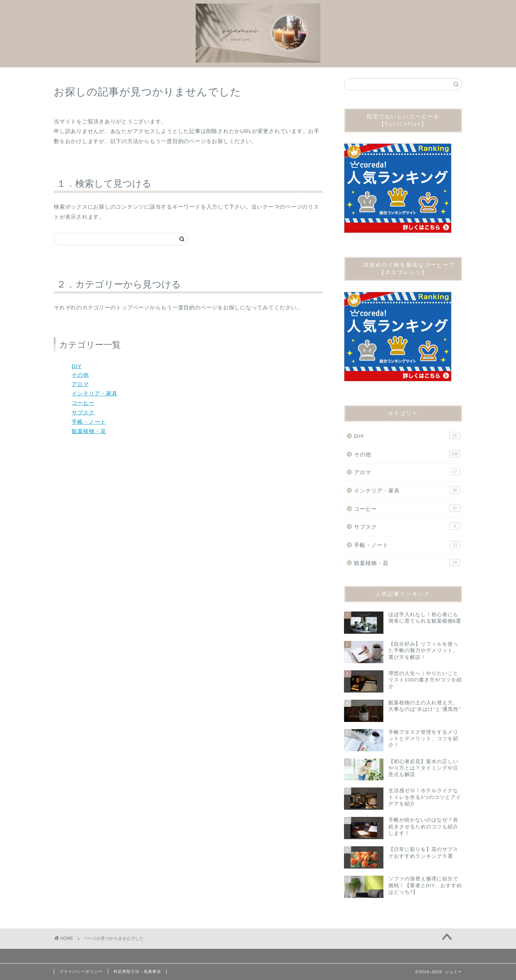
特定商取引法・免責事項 (137, 971)
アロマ (80, 384)
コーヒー (83, 403)
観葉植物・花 (89, 431)
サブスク (83, 412)
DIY (77, 366)
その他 (80, 375)
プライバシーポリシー (81, 971)
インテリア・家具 (95, 393)
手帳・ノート (89, 422)
